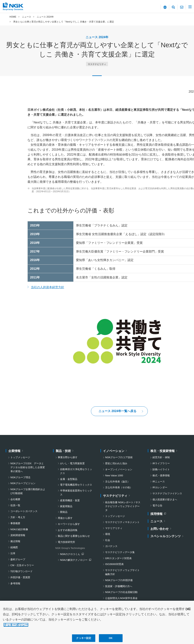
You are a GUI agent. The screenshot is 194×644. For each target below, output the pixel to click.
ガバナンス (111, 546)
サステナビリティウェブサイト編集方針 (122, 572)
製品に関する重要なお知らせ (74, 536)
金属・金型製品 (69, 479)
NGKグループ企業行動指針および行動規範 (28, 491)
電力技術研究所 (66, 542)
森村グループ (18, 559)
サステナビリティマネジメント (122, 522)
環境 (108, 534)
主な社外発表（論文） (117, 482)
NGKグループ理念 (20, 477)
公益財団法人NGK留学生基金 (121, 598)
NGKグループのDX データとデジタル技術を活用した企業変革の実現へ (28, 467)
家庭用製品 (66, 506)
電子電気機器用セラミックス (76, 485)
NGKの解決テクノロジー (75, 560)
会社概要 (15, 499)
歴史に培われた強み (116, 463)
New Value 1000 (114, 475)
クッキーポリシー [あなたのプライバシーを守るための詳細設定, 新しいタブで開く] (16, 628)
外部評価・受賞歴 (20, 577)
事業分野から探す (68, 457)
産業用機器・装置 (70, 500)
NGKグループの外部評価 (119, 580)
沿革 (13, 553)
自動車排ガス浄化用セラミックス (76, 471)
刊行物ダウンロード (22, 571)
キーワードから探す (69, 524)
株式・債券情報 (161, 475)
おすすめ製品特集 (68, 530)
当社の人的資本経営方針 (48, 287)
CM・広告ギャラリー (22, 565)
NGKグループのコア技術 (119, 457)
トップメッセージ (20, 457)
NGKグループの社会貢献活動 (121, 592)
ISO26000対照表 (114, 564)
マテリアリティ (114, 528)
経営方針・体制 (161, 457)
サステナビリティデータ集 (120, 552)
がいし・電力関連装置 (72, 463)
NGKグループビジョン (23, 483)
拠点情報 (15, 541)
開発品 (64, 512)
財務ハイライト (161, 469)
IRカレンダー (160, 487)
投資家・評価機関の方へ (119, 586)
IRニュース (159, 482)
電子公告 (157, 506)
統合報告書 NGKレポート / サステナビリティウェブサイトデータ (123, 506)
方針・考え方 (18, 517)
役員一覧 (15, 505)
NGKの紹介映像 (19, 529)
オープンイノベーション (119, 469)
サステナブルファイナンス (167, 493)
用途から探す (65, 518)
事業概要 (15, 523)
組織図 (14, 547)
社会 (108, 540)
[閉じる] (188, 612)
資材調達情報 (18, 535)
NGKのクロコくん (72, 554)
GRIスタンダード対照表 (118, 558)
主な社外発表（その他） (119, 487)
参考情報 (15, 583)
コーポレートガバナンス (24, 511)
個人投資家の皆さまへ (165, 499)
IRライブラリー (161, 463)
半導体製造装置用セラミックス (76, 493)
